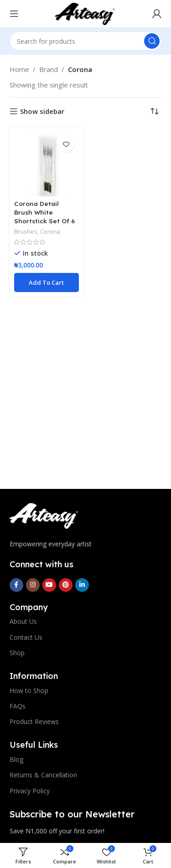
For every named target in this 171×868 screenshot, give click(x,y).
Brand (49, 69)
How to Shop (29, 691)
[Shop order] (155, 111)
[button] (47, 282)
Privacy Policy (30, 791)
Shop (17, 653)
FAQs (18, 706)
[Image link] (44, 515)
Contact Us (26, 637)
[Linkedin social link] (82, 585)
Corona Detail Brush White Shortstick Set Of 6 (44, 212)
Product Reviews (34, 722)
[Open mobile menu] (14, 14)
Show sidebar (42, 111)
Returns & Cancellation (43, 775)
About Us (23, 621)
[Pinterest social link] (66, 585)
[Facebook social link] (16, 585)
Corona (50, 232)
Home (19, 69)
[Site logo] (85, 13)
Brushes (26, 232)
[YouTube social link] (49, 585)
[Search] (86, 41)
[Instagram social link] (33, 585)
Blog (16, 759)
